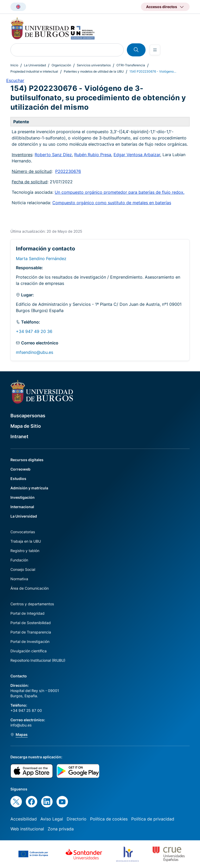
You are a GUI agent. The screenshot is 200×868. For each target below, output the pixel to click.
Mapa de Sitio (26, 426)
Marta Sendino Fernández (41, 259)
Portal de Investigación (30, 641)
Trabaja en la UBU (26, 541)
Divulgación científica (29, 651)
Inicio (14, 65)
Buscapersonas (28, 416)
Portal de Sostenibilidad (31, 623)
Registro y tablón (25, 551)
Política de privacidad (153, 819)
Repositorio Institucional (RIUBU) (38, 660)
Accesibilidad (24, 819)
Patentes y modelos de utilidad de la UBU (94, 71)
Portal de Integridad (27, 613)
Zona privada (61, 829)
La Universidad (35, 65)
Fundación (19, 560)
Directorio (77, 819)
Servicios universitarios (94, 65)
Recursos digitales (27, 460)
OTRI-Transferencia (131, 65)
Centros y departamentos (32, 604)
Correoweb (20, 469)
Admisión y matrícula (29, 488)
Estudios (18, 479)
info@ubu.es (21, 725)
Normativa (19, 579)
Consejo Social (23, 569)
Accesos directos (162, 7)
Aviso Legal (52, 819)
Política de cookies (109, 819)
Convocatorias (23, 532)
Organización (61, 65)
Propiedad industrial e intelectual (34, 71)
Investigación (23, 497)
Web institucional (27, 829)
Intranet (19, 436)
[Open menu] (155, 50)
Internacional (22, 507)
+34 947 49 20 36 (34, 331)
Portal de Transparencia (31, 632)
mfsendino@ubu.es (35, 352)
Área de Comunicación (30, 588)
